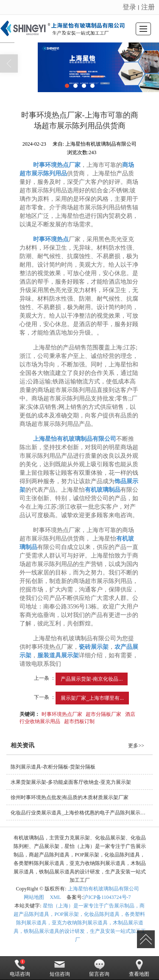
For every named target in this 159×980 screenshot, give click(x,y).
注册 (148, 7)
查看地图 (139, 968)
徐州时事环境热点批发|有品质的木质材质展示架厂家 (70, 797)
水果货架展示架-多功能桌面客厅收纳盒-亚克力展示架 (71, 782)
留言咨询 (99, 968)
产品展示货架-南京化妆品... (92, 679)
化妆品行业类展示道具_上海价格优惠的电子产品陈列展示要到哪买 (82, 813)
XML (55, 897)
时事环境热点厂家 (62, 714)
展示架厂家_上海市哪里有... (92, 698)
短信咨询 (60, 968)
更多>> (136, 746)
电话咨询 (20, 968)
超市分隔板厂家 (103, 714)
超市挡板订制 (79, 721)
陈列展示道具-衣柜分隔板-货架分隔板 (53, 767)
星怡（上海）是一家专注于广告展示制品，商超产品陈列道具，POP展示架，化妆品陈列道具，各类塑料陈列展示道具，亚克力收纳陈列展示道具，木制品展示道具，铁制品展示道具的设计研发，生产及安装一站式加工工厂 (80, 923)
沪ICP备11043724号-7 (107, 897)
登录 (129, 7)
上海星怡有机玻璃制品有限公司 (103, 889)
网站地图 (34, 897)
